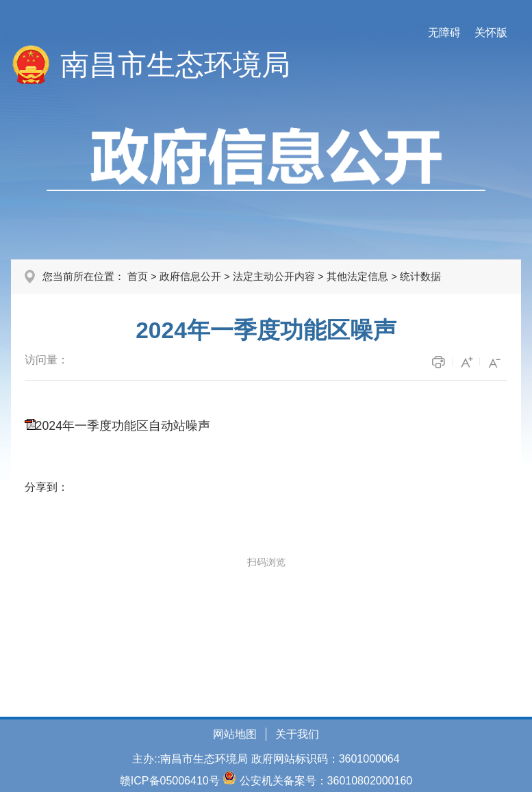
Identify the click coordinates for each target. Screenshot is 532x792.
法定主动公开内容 (274, 276)
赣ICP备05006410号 (170, 781)
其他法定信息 (357, 276)
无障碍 (444, 33)
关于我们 (297, 734)
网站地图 (235, 734)
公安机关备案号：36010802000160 (326, 781)
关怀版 (491, 33)
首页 (138, 276)
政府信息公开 (190, 276)
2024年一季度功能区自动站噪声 (123, 426)
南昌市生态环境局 (175, 65)
